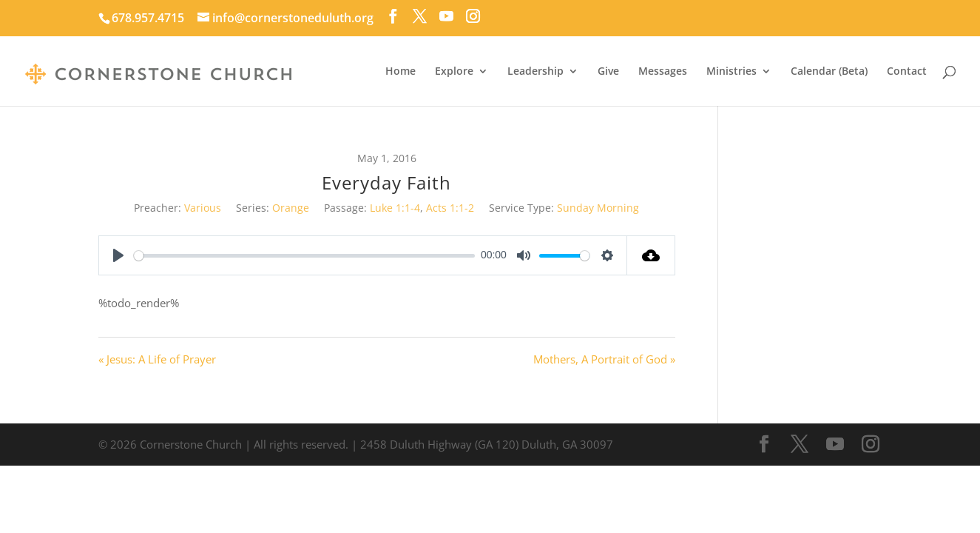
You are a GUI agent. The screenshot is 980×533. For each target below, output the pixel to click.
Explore (454, 72)
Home (401, 72)
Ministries (731, 72)
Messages (663, 72)
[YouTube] (446, 16)
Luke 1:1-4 (395, 208)
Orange (291, 208)
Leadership (535, 72)
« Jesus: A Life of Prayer (157, 359)
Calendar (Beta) (829, 72)
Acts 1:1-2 (450, 208)
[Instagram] (473, 16)
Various (203, 208)
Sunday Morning (598, 208)
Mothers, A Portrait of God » (604, 359)
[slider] (305, 256)
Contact (907, 72)
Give (608, 72)
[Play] (118, 255)
